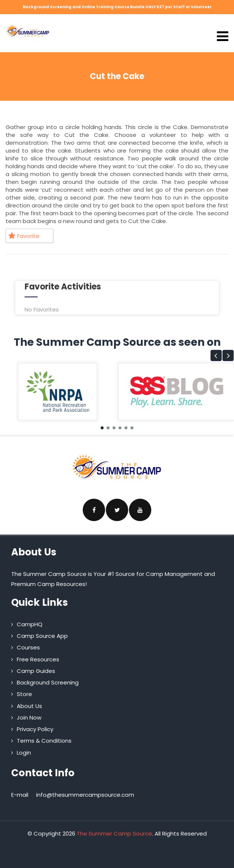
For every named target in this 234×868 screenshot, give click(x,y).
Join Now (29, 717)
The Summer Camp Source (114, 833)
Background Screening (48, 682)
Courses (28, 647)
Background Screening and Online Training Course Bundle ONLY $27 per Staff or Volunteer (117, 7)
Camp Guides (36, 671)
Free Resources (38, 659)
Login (24, 753)
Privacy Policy (35, 729)
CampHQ (30, 624)
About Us (29, 706)
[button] (216, 355)
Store (24, 694)
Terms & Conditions (44, 741)
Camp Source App (42, 636)
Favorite (24, 236)
